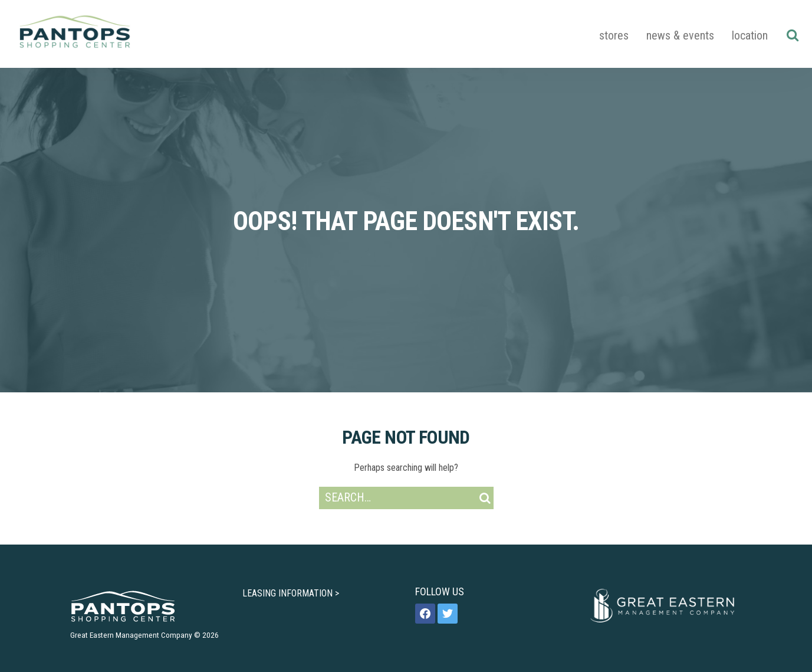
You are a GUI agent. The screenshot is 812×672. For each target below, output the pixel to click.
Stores (614, 35)
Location (750, 35)
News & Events (680, 35)
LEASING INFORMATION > (291, 593)
